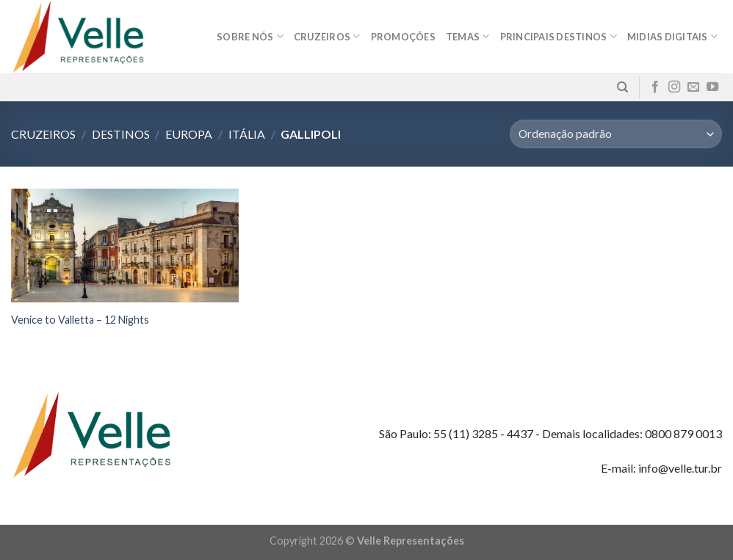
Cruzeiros (327, 36)
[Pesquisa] (622, 87)
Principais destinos (559, 36)
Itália (247, 134)
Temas (468, 36)
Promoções (403, 37)
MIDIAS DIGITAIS (672, 36)
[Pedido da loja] (616, 134)
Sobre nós (250, 36)
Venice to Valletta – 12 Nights (80, 320)
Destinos (121, 134)
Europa (189, 134)
